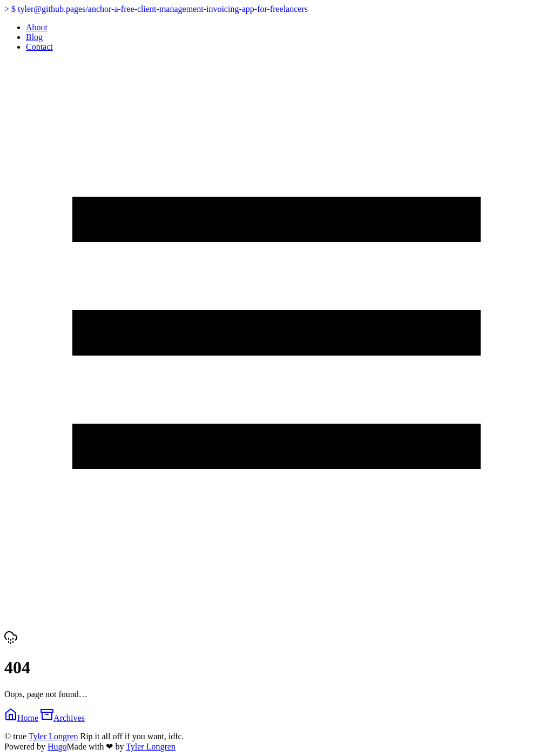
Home (21, 718)
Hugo (57, 747)
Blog (34, 37)
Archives (63, 718)
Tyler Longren (53, 736)
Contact (39, 47)
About (37, 27)
